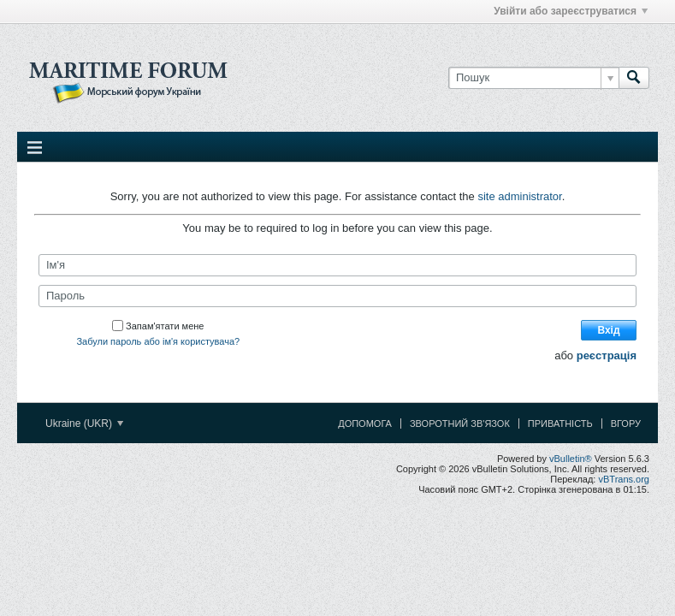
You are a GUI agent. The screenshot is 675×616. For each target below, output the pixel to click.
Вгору (626, 423)
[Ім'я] (337, 265)
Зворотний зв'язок (460, 423)
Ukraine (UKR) (84, 423)
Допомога (365, 423)
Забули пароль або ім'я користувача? (158, 341)
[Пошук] (533, 78)
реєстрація (607, 355)
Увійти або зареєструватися (571, 11)
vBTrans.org (624, 479)
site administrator (519, 196)
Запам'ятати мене (158, 326)
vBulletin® (571, 459)
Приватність (560, 423)
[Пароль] (337, 296)
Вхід (608, 330)
